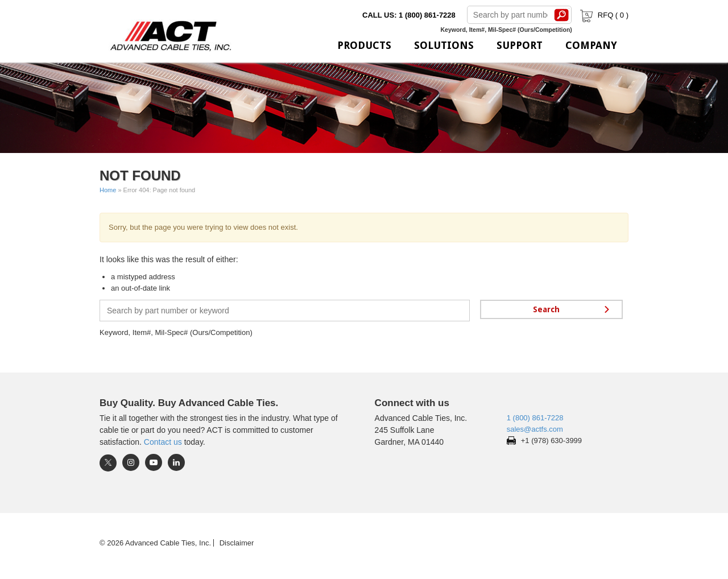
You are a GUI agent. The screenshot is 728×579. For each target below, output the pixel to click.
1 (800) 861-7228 (535, 418)
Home (108, 190)
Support (520, 45)
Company (591, 45)
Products (364, 45)
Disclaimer (237, 543)
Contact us (163, 442)
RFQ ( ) (603, 15)
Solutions (444, 45)
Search (562, 15)
